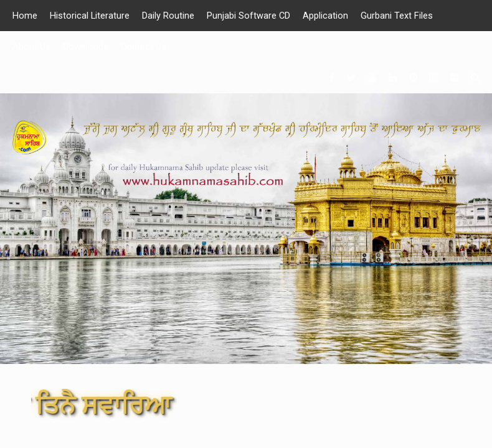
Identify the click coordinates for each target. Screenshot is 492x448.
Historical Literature (90, 16)
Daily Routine (169, 16)
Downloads (86, 47)
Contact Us (144, 47)
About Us (31, 47)
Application (327, 16)
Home (25, 16)
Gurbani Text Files (398, 16)
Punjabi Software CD (249, 16)
